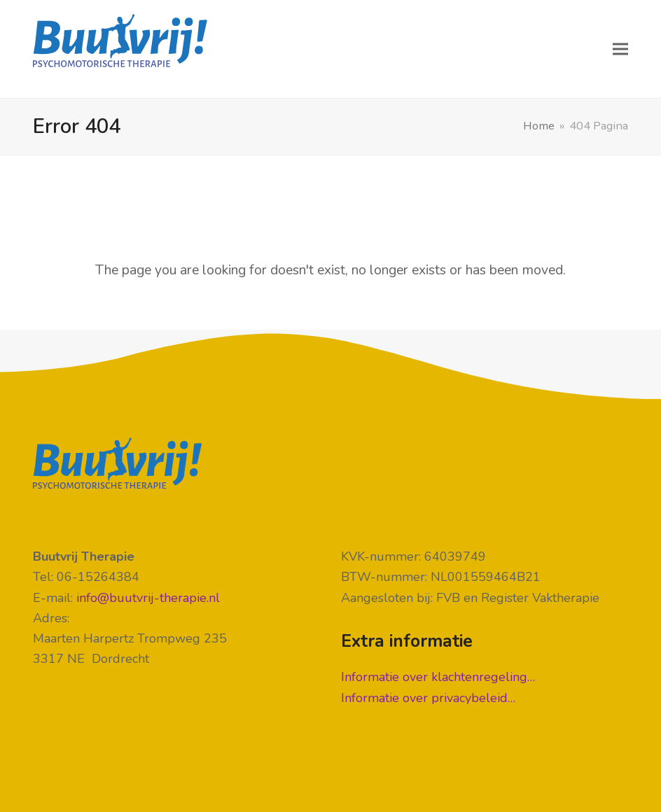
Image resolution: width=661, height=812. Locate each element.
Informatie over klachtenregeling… (438, 677)
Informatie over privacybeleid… (428, 698)
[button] (620, 49)
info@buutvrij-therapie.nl (148, 598)
